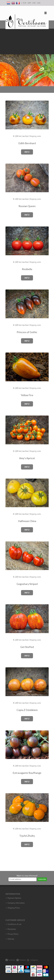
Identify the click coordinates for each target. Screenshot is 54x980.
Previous (3, 57)
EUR (25, 3)
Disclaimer (12, 929)
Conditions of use (15, 924)
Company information (16, 903)
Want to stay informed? (27, 876)
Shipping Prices (14, 908)
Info (27, 152)
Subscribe (42, 879)
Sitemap (11, 939)
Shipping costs (35, 136)
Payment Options (14, 898)
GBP (29, 3)
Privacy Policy (13, 934)
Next (51, 57)
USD (34, 3)
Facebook (10, 960)
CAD (39, 3)
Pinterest (21, 960)
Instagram (32, 960)
